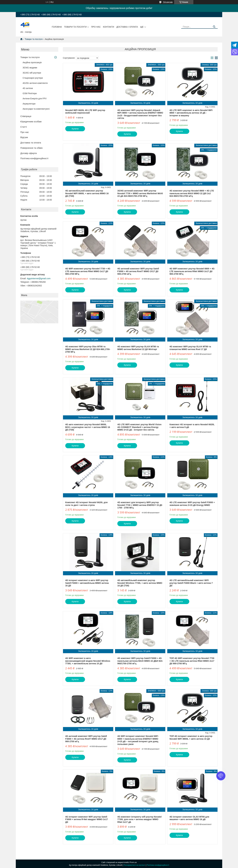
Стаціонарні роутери (33, 78)
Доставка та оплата (31, 143)
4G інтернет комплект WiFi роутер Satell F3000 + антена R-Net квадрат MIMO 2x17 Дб (87, 819)
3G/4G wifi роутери (32, 73)
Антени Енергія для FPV (35, 99)
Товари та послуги (75, 27)
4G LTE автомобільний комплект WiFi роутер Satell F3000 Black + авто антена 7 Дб (191, 583)
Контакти (108, 27)
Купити (75, 129)
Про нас (96, 27)
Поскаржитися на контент (134, 865)
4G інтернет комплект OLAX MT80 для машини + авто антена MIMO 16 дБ (189, 818)
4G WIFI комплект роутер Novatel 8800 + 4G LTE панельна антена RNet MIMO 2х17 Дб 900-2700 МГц (192, 271)
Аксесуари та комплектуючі (36, 109)
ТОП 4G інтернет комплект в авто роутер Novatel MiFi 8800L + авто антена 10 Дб (191, 737)
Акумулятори (29, 104)
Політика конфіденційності (34, 158)
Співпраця (26, 116)
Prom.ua (133, 862)
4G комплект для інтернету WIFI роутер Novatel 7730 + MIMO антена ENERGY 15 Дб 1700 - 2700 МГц (140, 505)
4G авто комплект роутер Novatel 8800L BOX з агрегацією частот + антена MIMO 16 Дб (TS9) (88, 427)
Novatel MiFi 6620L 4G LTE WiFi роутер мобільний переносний (85, 112)
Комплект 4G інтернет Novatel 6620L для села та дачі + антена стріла (86, 504)
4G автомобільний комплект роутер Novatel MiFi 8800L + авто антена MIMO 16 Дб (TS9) (87, 193)
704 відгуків (168, 2)
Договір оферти (29, 153)
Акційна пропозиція (32, 62)
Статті (24, 127)
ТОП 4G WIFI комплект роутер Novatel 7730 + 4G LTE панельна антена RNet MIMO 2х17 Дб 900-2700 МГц (192, 661)
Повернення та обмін (31, 148)
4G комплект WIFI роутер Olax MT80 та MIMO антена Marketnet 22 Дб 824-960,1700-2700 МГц (88, 349)
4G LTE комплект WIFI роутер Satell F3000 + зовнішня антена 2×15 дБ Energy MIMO (192, 504)
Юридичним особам (31, 121)
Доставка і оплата (127, 27)
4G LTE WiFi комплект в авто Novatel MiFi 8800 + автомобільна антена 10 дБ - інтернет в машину (191, 113)
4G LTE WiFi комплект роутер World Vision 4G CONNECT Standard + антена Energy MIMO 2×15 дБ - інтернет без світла (139, 427)
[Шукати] (214, 27)
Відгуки (24, 137)
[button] (221, 776)
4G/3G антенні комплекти (35, 83)
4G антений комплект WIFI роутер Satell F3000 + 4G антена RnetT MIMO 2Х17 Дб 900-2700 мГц (138, 271)
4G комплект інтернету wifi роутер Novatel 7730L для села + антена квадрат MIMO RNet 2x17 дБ (139, 819)
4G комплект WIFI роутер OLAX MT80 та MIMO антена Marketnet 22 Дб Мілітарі (138, 348)
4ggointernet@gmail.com (39, 278)
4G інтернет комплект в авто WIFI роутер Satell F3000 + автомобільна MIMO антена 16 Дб (87, 583)
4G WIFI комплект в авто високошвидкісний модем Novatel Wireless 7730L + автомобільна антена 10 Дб (88, 661)
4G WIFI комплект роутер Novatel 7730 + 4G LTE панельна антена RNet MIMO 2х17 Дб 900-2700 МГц (88, 271)
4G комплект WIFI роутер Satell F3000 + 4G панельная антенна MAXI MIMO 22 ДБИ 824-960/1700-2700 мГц (140, 661)
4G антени (28, 88)
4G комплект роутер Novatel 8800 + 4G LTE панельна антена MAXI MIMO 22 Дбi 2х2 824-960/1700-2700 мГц (192, 193)
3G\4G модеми (30, 68)
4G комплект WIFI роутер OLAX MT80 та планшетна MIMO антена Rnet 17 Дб (190, 348)
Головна (57, 27)
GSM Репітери (30, 93)
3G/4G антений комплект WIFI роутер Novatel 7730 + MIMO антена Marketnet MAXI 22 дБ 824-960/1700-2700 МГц (140, 193)
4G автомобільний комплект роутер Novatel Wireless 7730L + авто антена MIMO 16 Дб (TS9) (140, 583)
